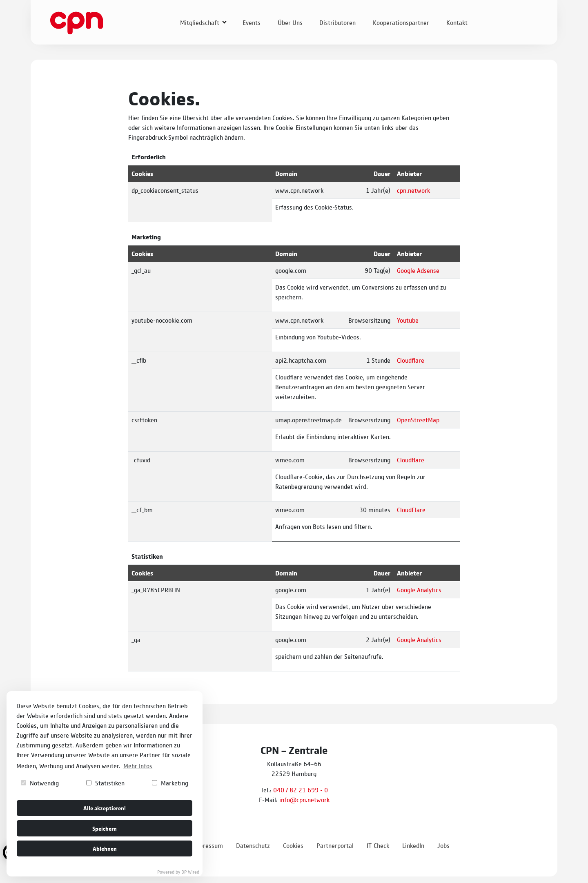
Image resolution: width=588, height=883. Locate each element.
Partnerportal (335, 845)
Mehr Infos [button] (138, 766)
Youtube (408, 320)
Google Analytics (419, 590)
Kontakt (457, 22)
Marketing (170, 783)
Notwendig (40, 783)
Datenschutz (253, 845)
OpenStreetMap (418, 420)
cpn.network (413, 190)
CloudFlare (411, 510)
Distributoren (337, 22)
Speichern (105, 828)
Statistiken (105, 783)
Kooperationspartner (401, 22)
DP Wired (190, 872)
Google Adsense (418, 270)
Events (252, 22)
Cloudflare (411, 360)
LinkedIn (413, 845)
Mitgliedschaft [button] (200, 22)
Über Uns (290, 22)
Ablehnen (105, 848)
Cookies (293, 845)
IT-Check (378, 845)
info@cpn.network (304, 799)
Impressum (208, 845)
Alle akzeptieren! (105, 808)
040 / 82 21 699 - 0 (301, 790)
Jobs (443, 845)
